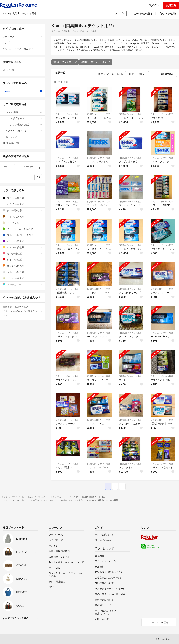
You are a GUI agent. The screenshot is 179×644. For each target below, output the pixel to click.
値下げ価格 (22, 70)
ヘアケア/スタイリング (24, 131)
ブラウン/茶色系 (22, 217)
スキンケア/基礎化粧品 (24, 125)
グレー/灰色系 (22, 210)
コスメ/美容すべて (24, 118)
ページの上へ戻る (159, 622)
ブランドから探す (168, 14)
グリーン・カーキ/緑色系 (22, 229)
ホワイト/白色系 (22, 204)
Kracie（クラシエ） (65, 62)
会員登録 (171, 5)
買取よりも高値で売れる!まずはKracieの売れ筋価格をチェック (22, 311)
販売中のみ (102, 74)
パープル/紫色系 (22, 241)
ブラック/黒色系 (22, 198)
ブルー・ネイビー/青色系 (22, 235)
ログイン (154, 5)
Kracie (22, 91)
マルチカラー (22, 284)
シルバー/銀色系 (22, 272)
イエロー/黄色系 (22, 247)
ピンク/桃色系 (22, 254)
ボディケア (24, 137)
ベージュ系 (22, 223)
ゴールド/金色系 (22, 278)
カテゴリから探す (143, 14)
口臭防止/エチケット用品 (96, 62)
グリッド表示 (138, 74)
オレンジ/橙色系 (22, 266)
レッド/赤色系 (22, 260)
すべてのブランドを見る (16, 618)
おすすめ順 (118, 74)
